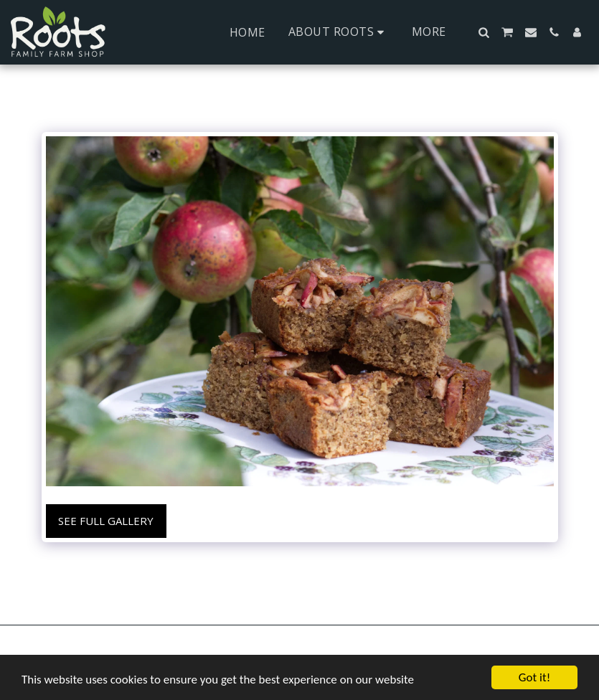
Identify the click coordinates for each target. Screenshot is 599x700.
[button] (339, 32)
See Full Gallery (106, 521)
